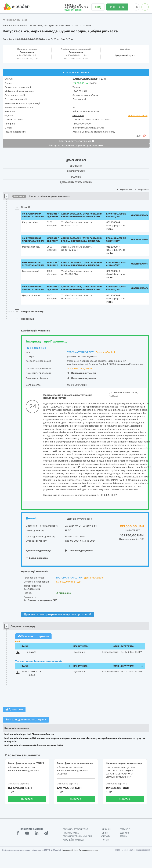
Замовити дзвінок (73, 10)
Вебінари (124, 833)
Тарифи (124, 836)
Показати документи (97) (40, 600)
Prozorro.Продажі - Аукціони (77, 836)
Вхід (98, 7)
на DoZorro (68, 39)
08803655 (78, 115)
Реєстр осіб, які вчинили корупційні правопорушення (76, 145)
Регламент (125, 829)
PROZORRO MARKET (71, 833)
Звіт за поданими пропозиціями (26, 720)
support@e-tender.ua (76, 7)
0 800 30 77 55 (73, 5)
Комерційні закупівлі (73, 840)
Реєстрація (117, 7)
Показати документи (82, 373)
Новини (104, 833)
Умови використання (88, 850)
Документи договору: (38, 551)
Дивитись (27, 799)
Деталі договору (37, 558)
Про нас (105, 840)
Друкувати (14, 709)
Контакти (106, 836)
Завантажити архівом (33, 636)
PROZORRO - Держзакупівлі (76, 829)
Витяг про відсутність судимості (76, 141)
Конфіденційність (70, 850)
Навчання (106, 829)
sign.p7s (32, 652)
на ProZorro (54, 39)
